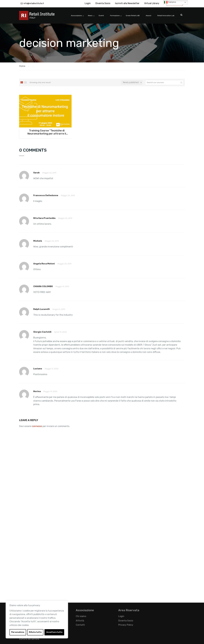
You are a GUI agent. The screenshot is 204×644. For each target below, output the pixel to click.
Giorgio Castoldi (42, 332)
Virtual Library (152, 3)
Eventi (101, 16)
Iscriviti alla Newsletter (127, 3)
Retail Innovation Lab (166, 16)
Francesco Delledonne (46, 195)
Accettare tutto (54, 632)
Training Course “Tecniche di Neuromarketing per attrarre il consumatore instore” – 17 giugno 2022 (47, 132)
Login (88, 3)
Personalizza (18, 632)
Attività (80, 621)
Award (148, 16)
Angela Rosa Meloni (44, 264)
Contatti (80, 625)
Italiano (170, 2)
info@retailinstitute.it (34, 3)
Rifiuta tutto (35, 632)
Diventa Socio (103, 3)
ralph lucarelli (42, 309)
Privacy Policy (126, 625)
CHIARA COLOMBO (43, 286)
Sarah (36, 173)
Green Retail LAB (133, 16)
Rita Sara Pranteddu (44, 218)
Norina (37, 391)
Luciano (38, 369)
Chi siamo (81, 616)
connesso (37, 426)
